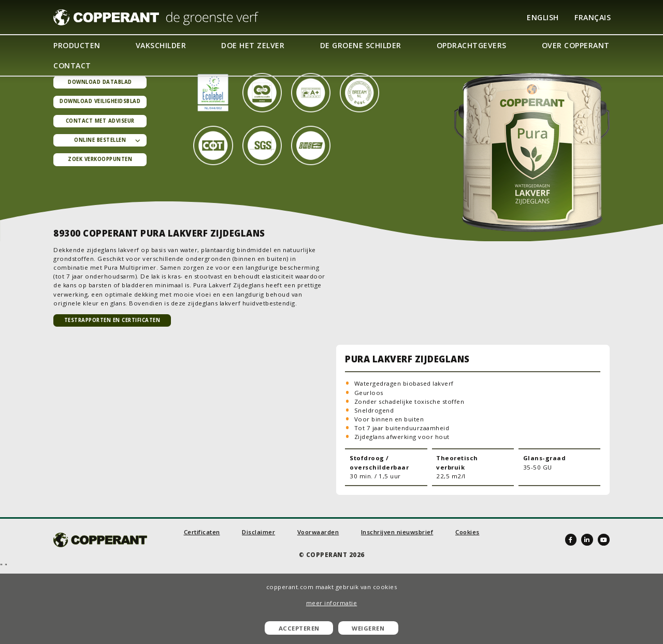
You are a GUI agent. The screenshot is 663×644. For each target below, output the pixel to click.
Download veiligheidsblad (100, 101)
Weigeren (368, 628)
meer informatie (332, 603)
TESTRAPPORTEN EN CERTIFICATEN (112, 320)
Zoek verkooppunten (100, 159)
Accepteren (299, 628)
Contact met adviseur (100, 121)
